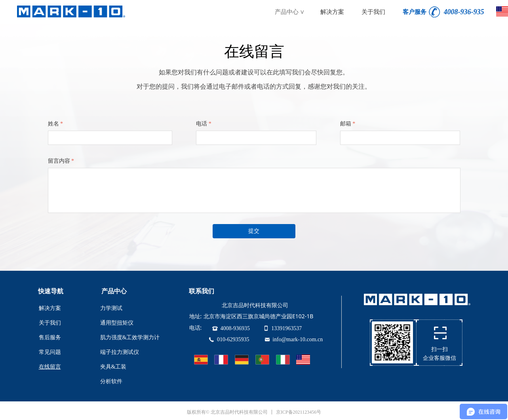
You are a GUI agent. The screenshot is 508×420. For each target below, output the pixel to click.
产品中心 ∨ (290, 12)
